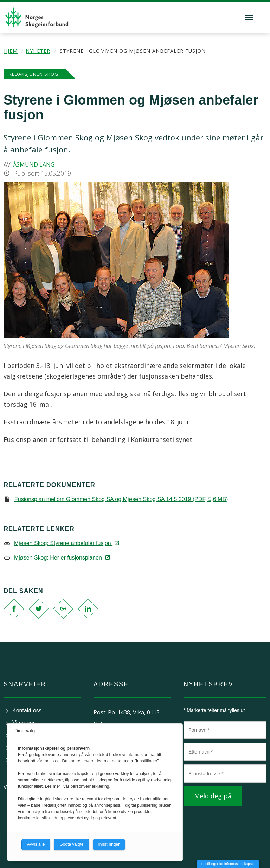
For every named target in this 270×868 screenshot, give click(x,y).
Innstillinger (109, 844)
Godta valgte (71, 844)
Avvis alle (36, 844)
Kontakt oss (27, 710)
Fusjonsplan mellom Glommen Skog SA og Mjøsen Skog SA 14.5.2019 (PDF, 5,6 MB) (121, 499)
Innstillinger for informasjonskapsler (228, 864)
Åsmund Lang (34, 164)
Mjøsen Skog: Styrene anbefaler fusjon (66, 543)
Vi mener (24, 723)
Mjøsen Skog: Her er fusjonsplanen (62, 558)
